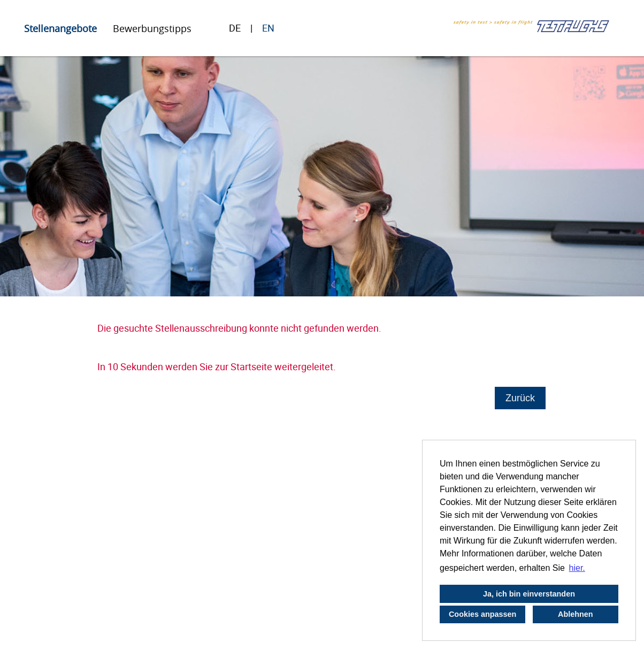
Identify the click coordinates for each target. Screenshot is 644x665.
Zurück (520, 398)
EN (268, 28)
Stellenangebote (60, 28)
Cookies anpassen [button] (482, 614)
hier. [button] (577, 568)
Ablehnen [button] (576, 614)
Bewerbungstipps (152, 28)
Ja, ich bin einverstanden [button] (529, 594)
